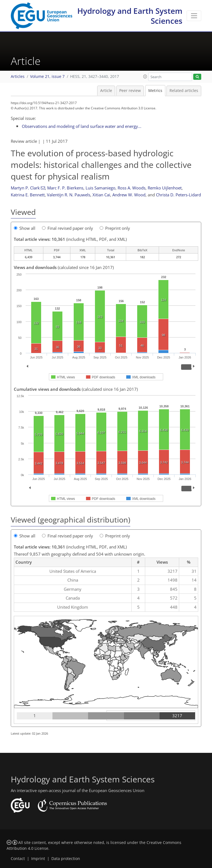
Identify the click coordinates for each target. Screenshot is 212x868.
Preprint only (115, 228)
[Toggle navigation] (194, 16)
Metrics (155, 91)
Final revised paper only (67, 228)
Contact (18, 859)
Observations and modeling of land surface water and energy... (82, 126)
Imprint (38, 859)
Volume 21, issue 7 (47, 76)
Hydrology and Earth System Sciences (130, 16)
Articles (18, 76)
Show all (25, 228)
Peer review (130, 91)
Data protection (66, 859)
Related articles (184, 91)
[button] (145, 76)
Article (106, 91)
